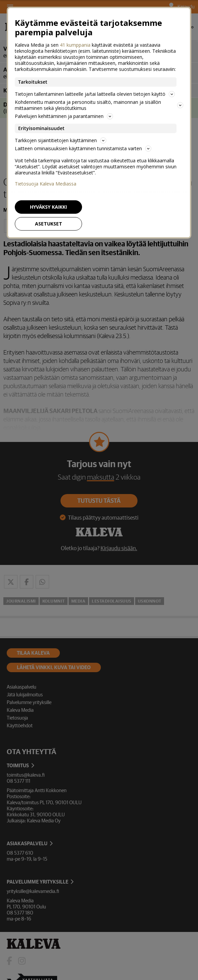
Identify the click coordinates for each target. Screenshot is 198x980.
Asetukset (49, 224)
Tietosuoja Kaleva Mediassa (46, 184)
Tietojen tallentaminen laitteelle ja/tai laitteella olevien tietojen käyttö (95, 94)
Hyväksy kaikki (48, 207)
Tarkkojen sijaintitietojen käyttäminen (61, 140)
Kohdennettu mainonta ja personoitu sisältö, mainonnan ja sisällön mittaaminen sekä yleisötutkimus (99, 105)
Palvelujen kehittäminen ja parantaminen (64, 116)
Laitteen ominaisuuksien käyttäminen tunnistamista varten (83, 148)
